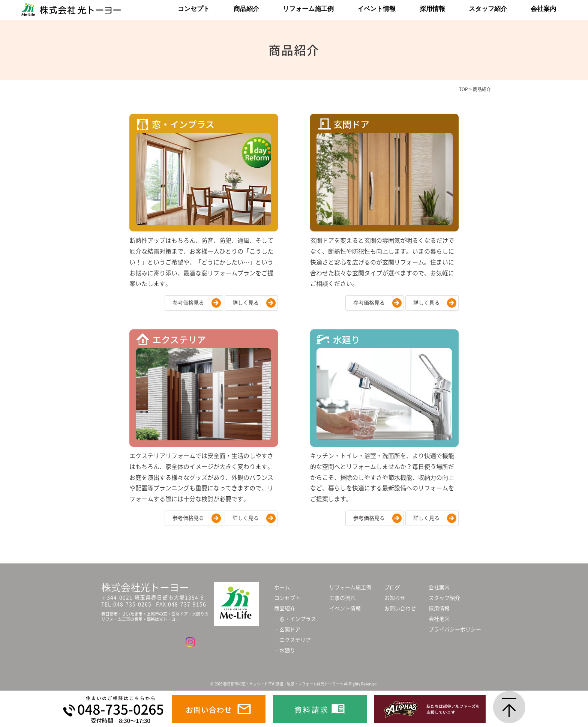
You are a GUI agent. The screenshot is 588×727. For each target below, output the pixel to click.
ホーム (282, 587)
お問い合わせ (400, 608)
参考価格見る (188, 303)
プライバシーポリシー (455, 629)
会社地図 (439, 619)
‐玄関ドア (287, 629)
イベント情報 (376, 9)
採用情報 (432, 9)
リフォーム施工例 (308, 9)
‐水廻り (285, 650)
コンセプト (194, 9)
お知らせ (395, 598)
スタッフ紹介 (488, 9)
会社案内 (543, 9)
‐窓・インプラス (295, 619)
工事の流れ (342, 598)
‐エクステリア (292, 640)
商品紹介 (246, 9)
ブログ (392, 587)
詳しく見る (246, 303)
